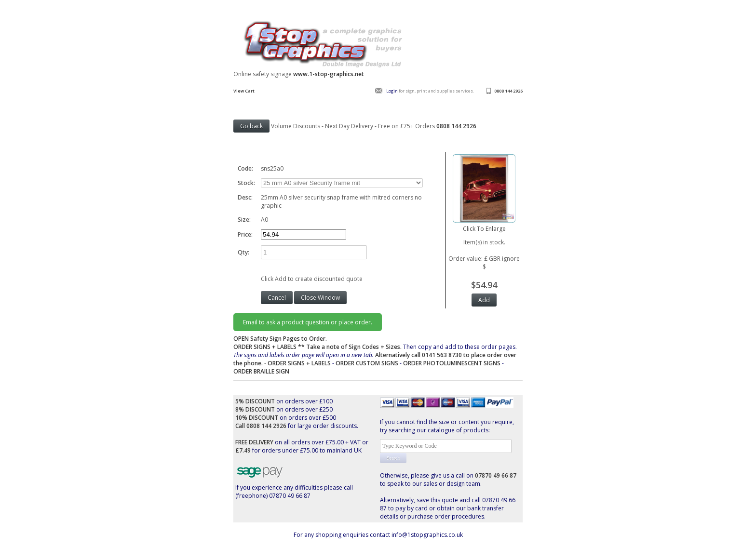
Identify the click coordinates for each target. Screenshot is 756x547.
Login (392, 91)
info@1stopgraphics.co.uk (427, 535)
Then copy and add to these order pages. (375, 355)
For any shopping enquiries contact (343, 535)
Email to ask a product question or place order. (308, 322)
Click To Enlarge (484, 225)
